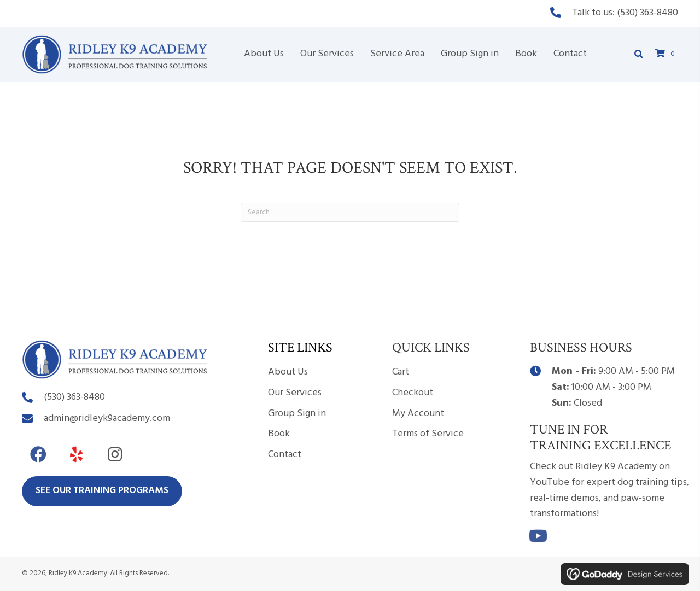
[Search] (350, 212)
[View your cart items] (667, 54)
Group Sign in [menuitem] (297, 414)
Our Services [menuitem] (295, 393)
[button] (38, 454)
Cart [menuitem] (401, 372)
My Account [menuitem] (418, 414)
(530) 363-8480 (647, 13)
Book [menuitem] (279, 434)
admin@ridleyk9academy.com (107, 419)
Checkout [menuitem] (413, 393)
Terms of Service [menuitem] (428, 434)
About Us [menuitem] (288, 372)
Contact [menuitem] (285, 455)
